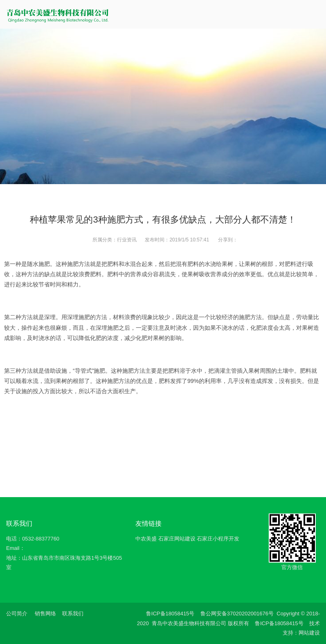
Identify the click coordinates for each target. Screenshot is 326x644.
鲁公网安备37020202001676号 (237, 614)
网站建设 (309, 633)
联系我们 (73, 614)
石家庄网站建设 (177, 539)
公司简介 (17, 614)
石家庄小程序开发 (218, 539)
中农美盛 (146, 539)
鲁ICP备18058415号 (170, 614)
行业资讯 (127, 240)
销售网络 (45, 614)
